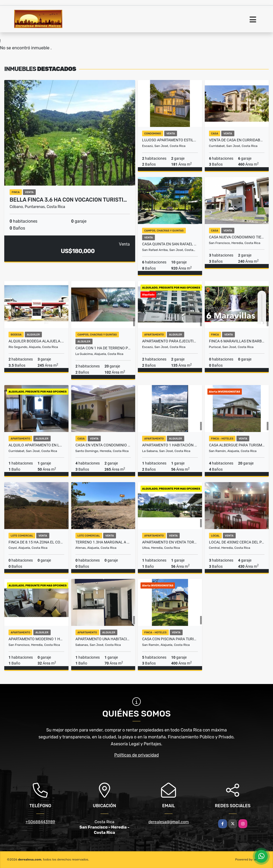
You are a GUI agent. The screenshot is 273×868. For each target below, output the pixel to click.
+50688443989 (40, 822)
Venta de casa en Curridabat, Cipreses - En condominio (237, 140)
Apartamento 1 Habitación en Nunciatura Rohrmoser (170, 445)
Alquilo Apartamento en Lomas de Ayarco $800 (36, 445)
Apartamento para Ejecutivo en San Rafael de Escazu (170, 341)
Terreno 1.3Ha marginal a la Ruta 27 (103, 542)
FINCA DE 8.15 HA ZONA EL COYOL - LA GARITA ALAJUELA (36, 542)
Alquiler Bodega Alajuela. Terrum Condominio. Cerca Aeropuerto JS (36, 341)
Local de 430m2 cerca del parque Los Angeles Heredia (237, 542)
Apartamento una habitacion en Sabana (103, 639)
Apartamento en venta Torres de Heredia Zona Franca (170, 542)
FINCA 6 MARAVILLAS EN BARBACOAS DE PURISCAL (237, 341)
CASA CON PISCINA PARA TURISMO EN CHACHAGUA (170, 639)
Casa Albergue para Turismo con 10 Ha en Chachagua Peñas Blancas (237, 445)
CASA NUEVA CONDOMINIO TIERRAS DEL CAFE (237, 237)
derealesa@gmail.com (168, 822)
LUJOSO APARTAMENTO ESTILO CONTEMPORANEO (170, 140)
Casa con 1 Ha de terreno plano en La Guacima (103, 348)
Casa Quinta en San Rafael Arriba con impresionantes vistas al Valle (170, 244)
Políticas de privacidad (137, 755)
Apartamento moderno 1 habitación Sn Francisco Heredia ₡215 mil (36, 639)
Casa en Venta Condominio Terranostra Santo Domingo (103, 445)
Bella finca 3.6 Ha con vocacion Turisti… (68, 200)
